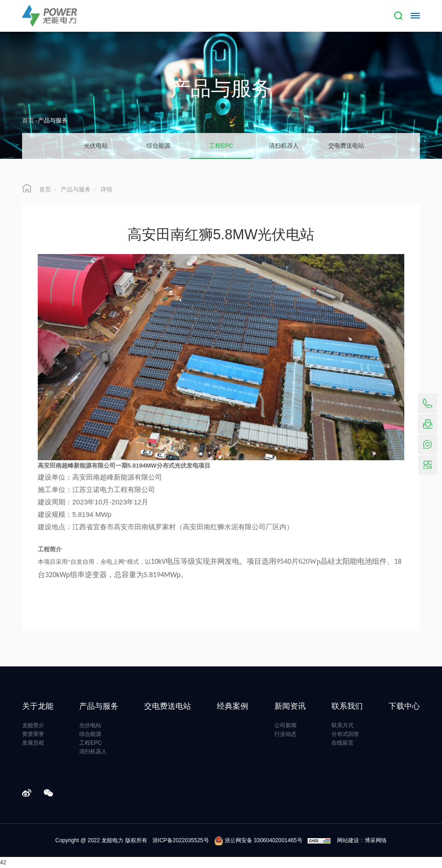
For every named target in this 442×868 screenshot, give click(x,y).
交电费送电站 (168, 706)
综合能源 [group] (158, 146)
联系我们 (347, 706)
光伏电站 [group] (96, 146)
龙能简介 (33, 725)
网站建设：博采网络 (362, 840)
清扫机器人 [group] (284, 146)
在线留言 (343, 743)
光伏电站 (90, 725)
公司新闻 (285, 725)
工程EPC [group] (221, 146)
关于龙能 (38, 706)
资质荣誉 (33, 734)
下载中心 (404, 706)
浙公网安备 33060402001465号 (258, 841)
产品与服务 (53, 120)
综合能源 (90, 734)
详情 (106, 189)
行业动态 (285, 734)
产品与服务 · (78, 189)
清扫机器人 (93, 752)
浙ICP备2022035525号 (181, 840)
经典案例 (233, 706)
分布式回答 (345, 734)
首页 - (30, 120)
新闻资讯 (290, 706)
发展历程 (33, 743)
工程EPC (90, 743)
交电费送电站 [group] (346, 146)
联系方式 (343, 725)
